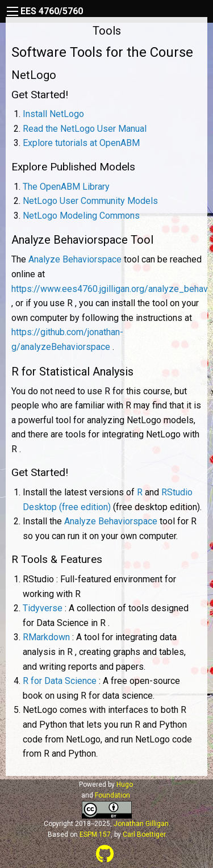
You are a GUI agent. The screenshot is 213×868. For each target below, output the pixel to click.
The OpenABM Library (66, 187)
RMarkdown (46, 637)
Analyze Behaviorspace (75, 259)
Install (53, 114)
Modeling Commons (81, 216)
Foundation (112, 795)
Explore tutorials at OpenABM (81, 143)
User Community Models (90, 201)
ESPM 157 (95, 834)
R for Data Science (60, 681)
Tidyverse (43, 608)
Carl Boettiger (144, 834)
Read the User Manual (85, 129)
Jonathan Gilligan (141, 824)
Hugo (125, 784)
